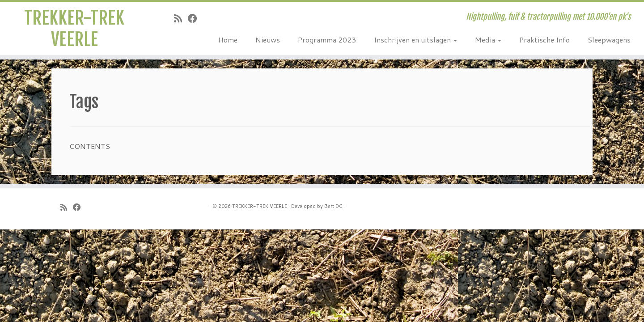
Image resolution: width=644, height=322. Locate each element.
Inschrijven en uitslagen (415, 40)
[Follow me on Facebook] (195, 18)
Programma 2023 (327, 40)
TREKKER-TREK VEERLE (74, 29)
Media (488, 40)
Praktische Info (544, 40)
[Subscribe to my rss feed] (181, 18)
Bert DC (333, 206)
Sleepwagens (609, 40)
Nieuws (268, 40)
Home (228, 40)
